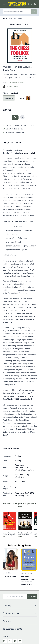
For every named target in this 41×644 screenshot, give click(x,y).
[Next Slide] (35, 527)
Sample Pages (12, 86)
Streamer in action (9, 576)
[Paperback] (9, 101)
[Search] (34, 12)
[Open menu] (4, 4)
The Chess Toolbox (16, 18)
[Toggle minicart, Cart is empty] (35, 4)
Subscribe (32, 596)
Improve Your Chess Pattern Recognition (9, 534)
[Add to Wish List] (22, 117)
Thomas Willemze (16, 83)
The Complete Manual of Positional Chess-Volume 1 (25, 534)
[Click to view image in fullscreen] (20, 46)
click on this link (29, 153)
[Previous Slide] (5, 527)
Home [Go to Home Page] (5, 18)
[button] (20, 605)
